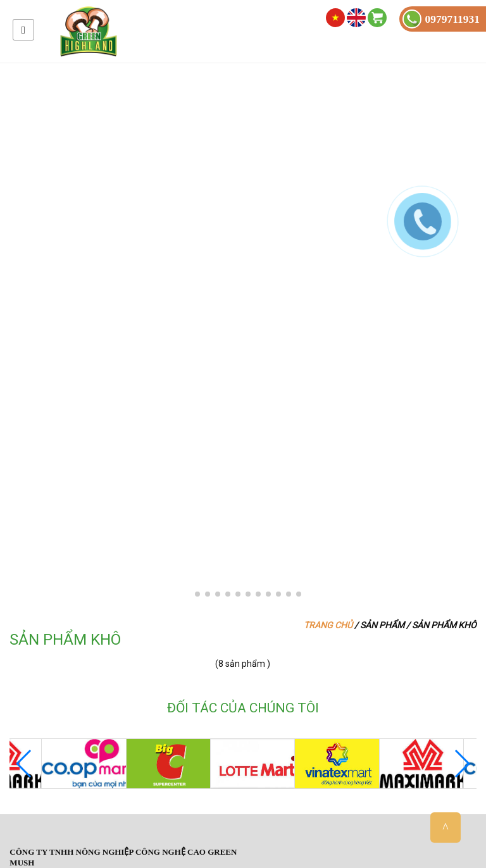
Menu (23, 30)
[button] (187, 594)
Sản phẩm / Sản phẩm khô (418, 625)
